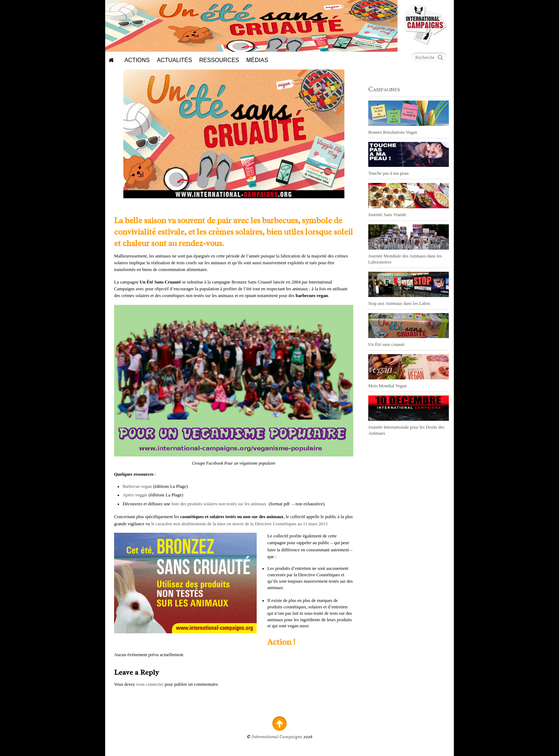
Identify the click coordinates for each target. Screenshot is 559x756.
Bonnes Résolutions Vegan (393, 132)
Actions (137, 60)
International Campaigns (277, 737)
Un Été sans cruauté (386, 344)
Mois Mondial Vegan (388, 386)
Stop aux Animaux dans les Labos (399, 303)
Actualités (175, 60)
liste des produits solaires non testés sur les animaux (219, 504)
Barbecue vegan (138, 486)
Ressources (219, 60)
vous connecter (150, 684)
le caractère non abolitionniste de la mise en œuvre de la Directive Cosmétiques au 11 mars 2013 (239, 524)
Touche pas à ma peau (388, 173)
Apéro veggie (135, 495)
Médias (257, 60)
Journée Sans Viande (387, 215)
